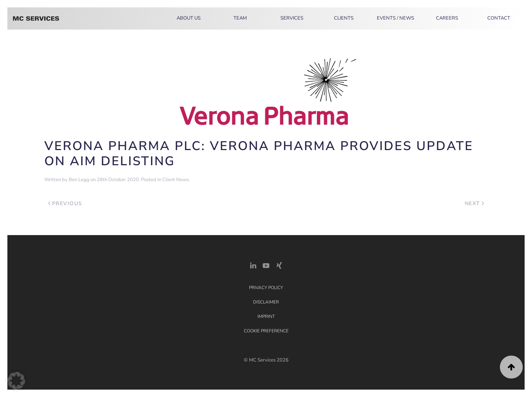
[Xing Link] (279, 265)
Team (240, 18)
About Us (189, 18)
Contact (499, 18)
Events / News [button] (395, 18)
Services (292, 18)
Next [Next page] (475, 203)
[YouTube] (266, 265)
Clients (344, 18)
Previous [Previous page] (65, 203)
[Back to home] (36, 18)
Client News (175, 180)
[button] (511, 367)
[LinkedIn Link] (253, 265)
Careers (447, 18)
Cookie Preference (266, 331)
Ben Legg (79, 180)
